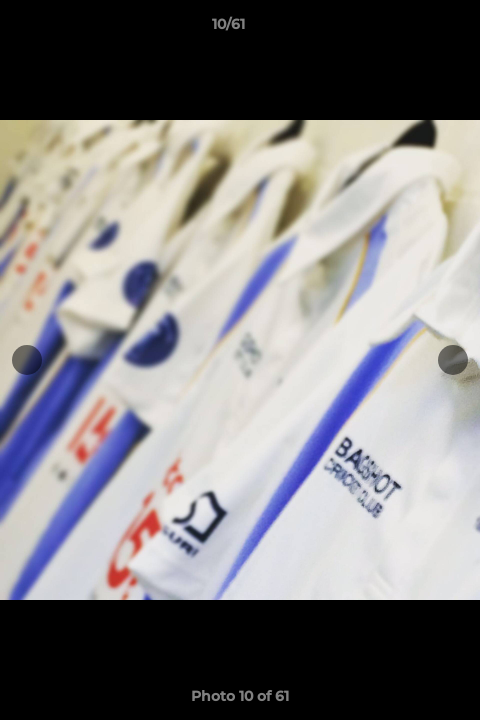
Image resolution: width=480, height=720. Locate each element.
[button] (408, 29)
